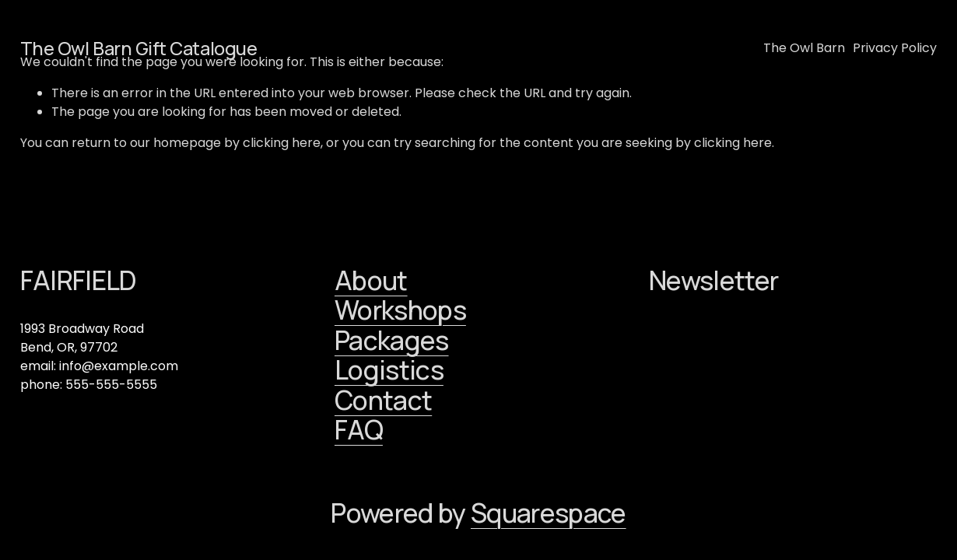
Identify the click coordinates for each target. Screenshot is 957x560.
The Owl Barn (804, 48)
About (371, 280)
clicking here (282, 143)
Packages (392, 340)
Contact (383, 400)
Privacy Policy (895, 48)
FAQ (359, 430)
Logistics (389, 370)
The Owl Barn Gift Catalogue (138, 48)
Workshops (400, 310)
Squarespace (549, 513)
